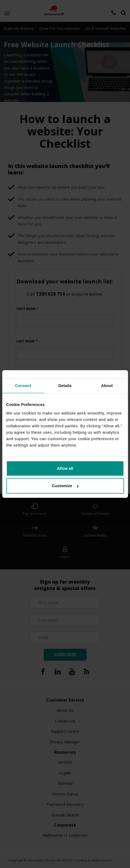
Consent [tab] (23, 386)
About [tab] (107, 386)
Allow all (65, 468)
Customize (65, 486)
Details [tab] (65, 386)
